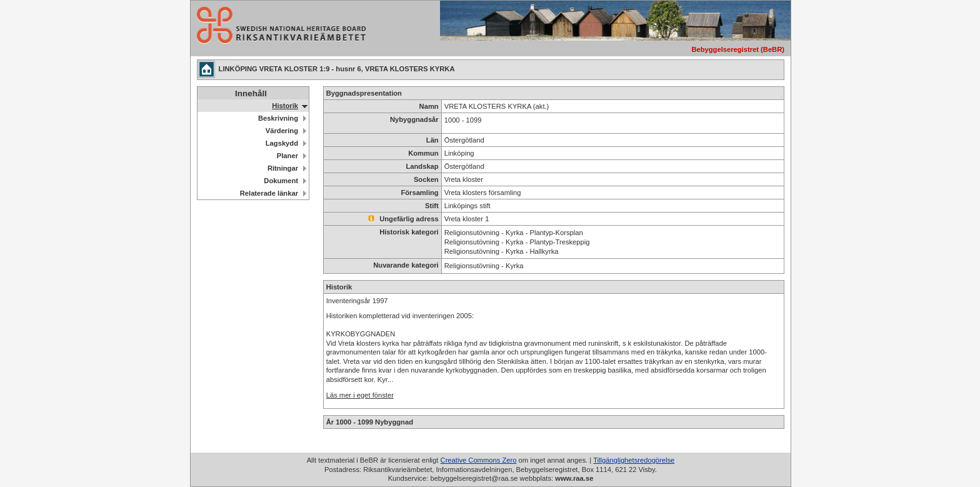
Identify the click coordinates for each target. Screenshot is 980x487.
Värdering (282, 131)
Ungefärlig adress (403, 219)
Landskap (422, 166)
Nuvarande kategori (406, 265)
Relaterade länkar (269, 193)
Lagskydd (282, 143)
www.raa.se (574, 478)
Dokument (281, 181)
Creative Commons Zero (479, 460)
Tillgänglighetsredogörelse (634, 460)
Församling (419, 193)
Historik (285, 106)
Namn (429, 106)
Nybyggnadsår (414, 119)
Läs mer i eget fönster (360, 395)
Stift (432, 206)
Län (432, 140)
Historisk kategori (409, 232)
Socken (426, 179)
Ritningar (283, 168)
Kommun (423, 153)
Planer (287, 156)
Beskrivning (278, 118)
